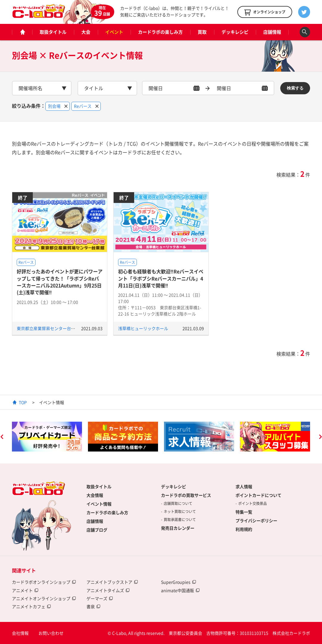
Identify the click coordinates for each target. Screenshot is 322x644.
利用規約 (244, 529)
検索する (295, 88)
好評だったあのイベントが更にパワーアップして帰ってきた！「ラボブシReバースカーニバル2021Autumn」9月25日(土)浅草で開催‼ (60, 282)
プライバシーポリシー (256, 520)
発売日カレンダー (178, 528)
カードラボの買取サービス (186, 495)
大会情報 (95, 495)
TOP (23, 402)
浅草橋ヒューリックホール (143, 328)
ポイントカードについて (258, 495)
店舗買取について (178, 503)
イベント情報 (99, 504)
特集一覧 (244, 512)
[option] (47, 437)
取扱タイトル (53, 32)
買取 (202, 32)
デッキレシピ (235, 32)
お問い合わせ (51, 633)
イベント (114, 32)
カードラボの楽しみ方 (160, 32)
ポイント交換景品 (253, 503)
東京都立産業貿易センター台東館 (48, 328)
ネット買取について (180, 511)
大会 (86, 32)
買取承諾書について (180, 520)
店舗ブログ (97, 530)
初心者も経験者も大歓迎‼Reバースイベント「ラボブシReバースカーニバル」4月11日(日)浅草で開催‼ (161, 278)
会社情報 (20, 633)
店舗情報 (272, 32)
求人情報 (244, 486)
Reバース (26, 262)
